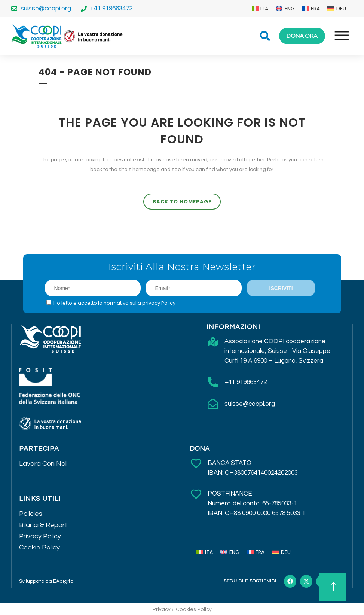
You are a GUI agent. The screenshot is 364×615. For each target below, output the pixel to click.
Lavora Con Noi (43, 464)
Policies (31, 514)
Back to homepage (182, 202)
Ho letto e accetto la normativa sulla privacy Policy (114, 303)
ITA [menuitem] (264, 9)
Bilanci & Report (43, 525)
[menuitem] (260, 9)
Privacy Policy (40, 536)
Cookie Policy (39, 547)
